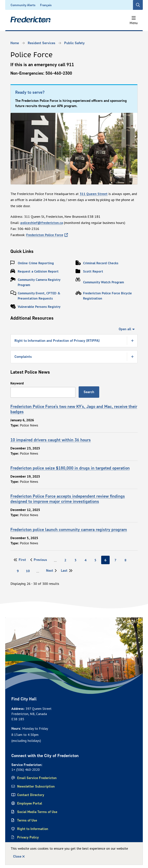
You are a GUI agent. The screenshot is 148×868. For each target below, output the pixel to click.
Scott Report (93, 271)
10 (29, 571)
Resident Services (42, 43)
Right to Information (33, 829)
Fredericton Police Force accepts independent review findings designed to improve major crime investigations (68, 499)
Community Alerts (23, 5)
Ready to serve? (30, 92)
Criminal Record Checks (101, 263)
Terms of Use (27, 820)
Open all (125, 329)
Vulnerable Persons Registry (39, 307)
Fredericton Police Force (45, 235)
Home (15, 43)
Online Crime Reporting (36, 263)
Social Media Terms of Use (37, 812)
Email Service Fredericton (37, 778)
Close (17, 856)
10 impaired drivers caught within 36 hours (51, 440)
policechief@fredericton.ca (42, 223)
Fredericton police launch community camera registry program (69, 529)
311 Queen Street (94, 194)
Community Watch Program (103, 282)
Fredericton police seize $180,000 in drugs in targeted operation (70, 468)
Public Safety (74, 43)
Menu (134, 23)
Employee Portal (30, 803)
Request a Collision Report (38, 271)
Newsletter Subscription (36, 786)
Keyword (17, 383)
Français (46, 5)
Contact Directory (31, 795)
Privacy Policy (28, 837)
